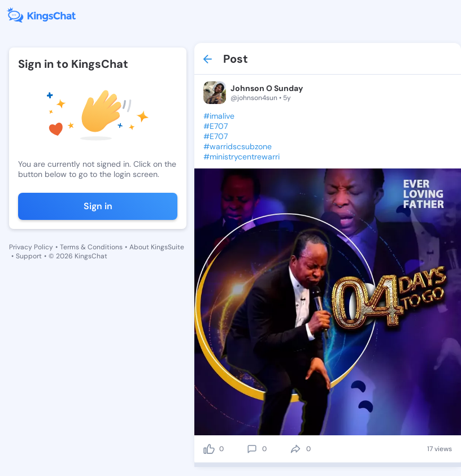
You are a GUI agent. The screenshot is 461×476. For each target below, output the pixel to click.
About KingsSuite (157, 247)
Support (29, 256)
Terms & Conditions (91, 247)
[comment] (252, 449)
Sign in (98, 206)
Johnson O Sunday (267, 88)
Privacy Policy (31, 247)
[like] (209, 449)
